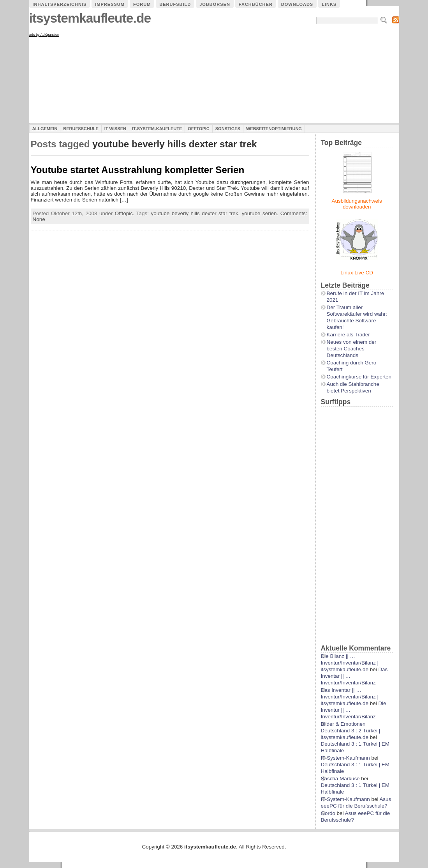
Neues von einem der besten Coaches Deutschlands (352, 349)
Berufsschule (81, 129)
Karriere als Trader (348, 335)
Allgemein (45, 129)
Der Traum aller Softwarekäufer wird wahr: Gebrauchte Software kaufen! (357, 317)
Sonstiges (228, 129)
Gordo (328, 813)
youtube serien (259, 213)
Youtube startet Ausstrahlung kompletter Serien (138, 170)
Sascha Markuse (340, 779)
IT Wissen (115, 129)
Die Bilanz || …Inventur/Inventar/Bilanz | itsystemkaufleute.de (350, 663)
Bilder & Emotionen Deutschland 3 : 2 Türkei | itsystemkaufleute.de (351, 731)
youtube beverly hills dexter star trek (194, 213)
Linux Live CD (357, 273)
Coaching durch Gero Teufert (352, 366)
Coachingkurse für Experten (359, 377)
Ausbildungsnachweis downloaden (357, 204)
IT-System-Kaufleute (157, 129)
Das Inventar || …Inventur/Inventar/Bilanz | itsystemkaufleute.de (350, 697)
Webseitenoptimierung (274, 129)
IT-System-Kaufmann (345, 758)
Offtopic (198, 129)
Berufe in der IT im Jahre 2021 (356, 297)
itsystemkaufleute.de (90, 18)
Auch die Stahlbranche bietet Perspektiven (353, 387)
